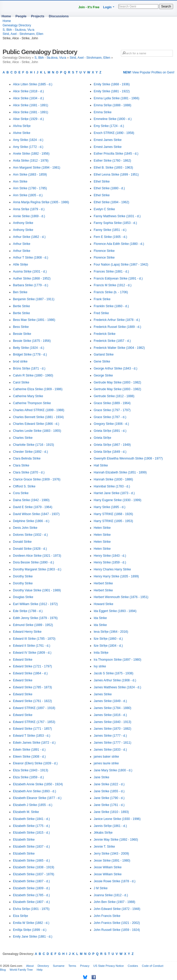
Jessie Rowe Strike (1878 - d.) (115, 881)
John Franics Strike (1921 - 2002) (117, 923)
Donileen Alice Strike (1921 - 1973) (37, 556)
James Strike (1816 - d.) (110, 715)
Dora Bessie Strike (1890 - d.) (33, 562)
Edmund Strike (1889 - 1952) (33, 625)
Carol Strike (21, 382)
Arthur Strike (22, 244)
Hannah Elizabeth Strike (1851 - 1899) (120, 472)
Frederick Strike (105, 334)
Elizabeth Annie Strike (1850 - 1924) (38, 784)
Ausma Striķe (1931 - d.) (30, 272)
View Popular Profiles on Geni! (149, 72)
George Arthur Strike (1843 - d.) (115, 368)
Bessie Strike (22, 334)
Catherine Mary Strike (28, 396)
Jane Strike (101, 777)
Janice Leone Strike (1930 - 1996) (117, 819)
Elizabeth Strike (24, 840)
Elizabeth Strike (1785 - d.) (31, 895)
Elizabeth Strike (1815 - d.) (31, 833)
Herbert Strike (103, 583)
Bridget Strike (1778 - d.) (30, 355)
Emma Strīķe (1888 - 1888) (113, 105)
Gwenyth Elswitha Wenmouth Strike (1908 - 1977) (128, 458)
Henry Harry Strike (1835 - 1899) (116, 576)
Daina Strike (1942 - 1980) (31, 500)
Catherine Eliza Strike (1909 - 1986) (38, 389)
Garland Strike (104, 355)
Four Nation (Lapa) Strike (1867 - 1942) (121, 265)
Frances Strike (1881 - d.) (111, 272)
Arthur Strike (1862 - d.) (29, 237)
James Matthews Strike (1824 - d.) (117, 687)
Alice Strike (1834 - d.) (28, 98)
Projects (38, 16)
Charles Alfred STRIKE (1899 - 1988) (39, 410)
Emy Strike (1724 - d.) (109, 126)
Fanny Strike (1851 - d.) (110, 230)
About (30, 966)
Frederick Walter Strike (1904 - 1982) (119, 348)
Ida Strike (100, 618)
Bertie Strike (21, 306)
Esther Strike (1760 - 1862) (112, 161)
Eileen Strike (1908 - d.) (29, 757)
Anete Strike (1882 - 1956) (31, 154)
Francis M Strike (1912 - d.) (113, 285)
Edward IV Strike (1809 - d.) (32, 653)
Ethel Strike (102, 182)
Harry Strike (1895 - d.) (110, 507)
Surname (59, 966)
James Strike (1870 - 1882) (113, 729)
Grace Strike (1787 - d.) (110, 417)
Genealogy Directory (17, 25)
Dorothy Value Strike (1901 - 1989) (37, 590)
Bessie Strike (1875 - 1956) (32, 341)
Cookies (133, 966)
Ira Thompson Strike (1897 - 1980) (117, 660)
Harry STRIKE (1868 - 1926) (113, 514)
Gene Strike (102, 361)
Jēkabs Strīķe (103, 833)
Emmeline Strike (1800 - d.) (113, 119)
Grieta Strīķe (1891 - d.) (110, 431)
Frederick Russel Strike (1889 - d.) (117, 327)
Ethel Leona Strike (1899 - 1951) (116, 175)
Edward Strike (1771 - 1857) (32, 729)
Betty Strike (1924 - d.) (29, 348)
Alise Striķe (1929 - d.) (28, 119)
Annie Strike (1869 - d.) (29, 216)
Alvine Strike (22, 133)
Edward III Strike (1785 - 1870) (34, 639)
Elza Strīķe (21, 916)
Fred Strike (101, 313)
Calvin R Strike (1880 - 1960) (33, 375)
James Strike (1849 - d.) (110, 701)
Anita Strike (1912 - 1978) (31, 161)
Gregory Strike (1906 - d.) (111, 424)
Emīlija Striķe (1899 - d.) (30, 930)
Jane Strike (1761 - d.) (109, 805)
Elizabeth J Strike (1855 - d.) (33, 805)
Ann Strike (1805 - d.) (28, 195)
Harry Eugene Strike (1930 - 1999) (117, 500)
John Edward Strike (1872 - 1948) (117, 909)
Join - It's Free (89, 7)
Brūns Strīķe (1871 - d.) (29, 368)
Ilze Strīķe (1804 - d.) (108, 646)
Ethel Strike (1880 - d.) (109, 188)
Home (6, 16)
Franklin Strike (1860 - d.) (111, 306)
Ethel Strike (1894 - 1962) (111, 202)
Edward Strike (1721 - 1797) (32, 666)
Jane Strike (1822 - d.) (109, 784)
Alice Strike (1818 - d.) (28, 91)
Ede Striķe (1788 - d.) (28, 611)
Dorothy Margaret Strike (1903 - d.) (37, 569)
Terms (72, 966)
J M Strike (101, 888)
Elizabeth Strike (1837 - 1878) (34, 874)
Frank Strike (102, 299)
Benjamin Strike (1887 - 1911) (34, 299)
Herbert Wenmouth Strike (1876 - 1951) (121, 597)
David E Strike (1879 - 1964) (33, 507)
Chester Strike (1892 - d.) (30, 452)
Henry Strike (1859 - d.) (110, 562)
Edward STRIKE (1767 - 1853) (34, 722)
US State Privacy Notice (109, 966)
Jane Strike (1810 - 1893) (111, 812)
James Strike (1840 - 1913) (113, 722)
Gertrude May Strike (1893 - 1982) (117, 382)
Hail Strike (101, 465)
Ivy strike (100, 666)
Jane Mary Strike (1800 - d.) (113, 770)
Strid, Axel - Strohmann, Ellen (23, 34)
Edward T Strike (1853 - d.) (32, 736)
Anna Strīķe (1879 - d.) (29, 209)
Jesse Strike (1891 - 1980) (112, 861)
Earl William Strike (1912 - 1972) (35, 604)
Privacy (85, 966)
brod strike (20, 361)
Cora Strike (21, 493)
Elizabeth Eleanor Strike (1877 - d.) (37, 798)
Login (107, 7)
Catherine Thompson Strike (32, 403)
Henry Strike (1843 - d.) (110, 556)
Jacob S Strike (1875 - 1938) (114, 673)
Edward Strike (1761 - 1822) (32, 701)
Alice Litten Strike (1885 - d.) (33, 84)
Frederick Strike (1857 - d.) (112, 341)
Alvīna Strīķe (22, 126)
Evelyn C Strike (104, 209)
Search (166, 6)
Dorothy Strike (23, 576)
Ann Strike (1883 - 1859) (30, 175)
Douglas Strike (23, 597)
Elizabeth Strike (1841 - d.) (31, 819)
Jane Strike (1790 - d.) (109, 798)
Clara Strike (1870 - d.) (29, 472)
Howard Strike (103, 604)
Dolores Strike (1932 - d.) (30, 535)
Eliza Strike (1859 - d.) (28, 777)
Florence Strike (104, 251)
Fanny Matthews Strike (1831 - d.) (117, 216)
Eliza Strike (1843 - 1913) (30, 770)
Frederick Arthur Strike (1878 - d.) (117, 320)
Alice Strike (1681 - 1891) (30, 105)
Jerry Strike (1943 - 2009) (111, 854)
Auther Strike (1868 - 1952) (32, 278)
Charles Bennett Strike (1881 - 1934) (38, 417)
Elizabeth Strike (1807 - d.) (31, 881)
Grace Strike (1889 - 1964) (112, 403)
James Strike (103, 694)
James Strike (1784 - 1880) (113, 708)
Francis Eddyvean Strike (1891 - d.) (118, 278)
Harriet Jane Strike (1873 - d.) (114, 493)
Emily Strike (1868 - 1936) (112, 84)
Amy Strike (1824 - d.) (28, 140)
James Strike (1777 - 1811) (113, 743)
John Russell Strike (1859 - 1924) (117, 930)
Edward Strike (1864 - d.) (30, 673)
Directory (43, 966)
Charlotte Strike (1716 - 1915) (33, 445)
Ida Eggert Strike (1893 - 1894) (115, 611)
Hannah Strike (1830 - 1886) (113, 479)
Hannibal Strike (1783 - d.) (112, 486)
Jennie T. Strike (104, 847)
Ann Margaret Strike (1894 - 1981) (37, 168)
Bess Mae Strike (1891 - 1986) (34, 320)
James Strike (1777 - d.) (110, 736)
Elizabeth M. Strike (26, 812)
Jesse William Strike (108, 867)
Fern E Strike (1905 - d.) (110, 237)
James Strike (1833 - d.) (110, 750)
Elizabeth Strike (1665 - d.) (31, 861)
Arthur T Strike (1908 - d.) (31, 258)
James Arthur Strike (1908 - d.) (115, 680)
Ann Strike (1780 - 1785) (30, 188)
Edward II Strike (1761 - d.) (32, 646)
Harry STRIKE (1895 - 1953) (113, 521)
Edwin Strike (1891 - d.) (29, 750)
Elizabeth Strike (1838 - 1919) (34, 867)
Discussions (59, 16)
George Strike (103, 375)
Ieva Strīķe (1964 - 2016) (111, 632)
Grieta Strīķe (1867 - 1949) (112, 445)
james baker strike (106, 757)
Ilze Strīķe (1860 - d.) (108, 639)
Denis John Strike (25, 528)
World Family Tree (21, 970)
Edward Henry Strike (27, 632)
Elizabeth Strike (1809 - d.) (31, 888)
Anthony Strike (23, 223)
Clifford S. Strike (24, 486)
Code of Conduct (153, 966)
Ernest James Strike (108, 140)
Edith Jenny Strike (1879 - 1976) (35, 618)
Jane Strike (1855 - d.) (109, 791)
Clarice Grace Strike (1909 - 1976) (37, 479)
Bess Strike (21, 327)
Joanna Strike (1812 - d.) (111, 895)
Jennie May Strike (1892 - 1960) (116, 840)
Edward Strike (23, 660)
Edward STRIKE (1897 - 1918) (34, 708)
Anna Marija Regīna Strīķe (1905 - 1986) (41, 202)
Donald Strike (22, 542)
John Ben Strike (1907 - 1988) (114, 902)
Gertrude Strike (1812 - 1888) (114, 396)
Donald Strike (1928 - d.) (30, 549)
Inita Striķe (101, 653)
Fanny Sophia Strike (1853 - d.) (115, 223)
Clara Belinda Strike (27, 458)
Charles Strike (23, 438)
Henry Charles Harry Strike (112, 569)
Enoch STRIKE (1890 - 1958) (114, 133)
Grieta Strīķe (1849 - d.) (110, 452)
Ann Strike (20, 182)
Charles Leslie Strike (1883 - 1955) (37, 431)
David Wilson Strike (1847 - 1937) (36, 514)
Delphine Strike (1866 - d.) (31, 521)
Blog (3, 970)
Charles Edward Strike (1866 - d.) (36, 424)
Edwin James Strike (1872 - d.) (34, 743)
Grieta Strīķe (102, 438)
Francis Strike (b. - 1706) (111, 292)
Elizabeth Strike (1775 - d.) (31, 826)
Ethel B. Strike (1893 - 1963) (113, 168)
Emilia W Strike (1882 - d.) (31, 923)
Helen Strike (102, 528)
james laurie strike (106, 763)
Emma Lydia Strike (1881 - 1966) (117, 98)
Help (40, 970)
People (21, 16)
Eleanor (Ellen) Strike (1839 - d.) (35, 763)
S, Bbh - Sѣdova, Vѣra (18, 30)
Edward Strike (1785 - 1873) (32, 687)
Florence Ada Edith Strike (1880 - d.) (119, 244)
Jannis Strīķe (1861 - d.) (110, 826)
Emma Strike (103, 112)
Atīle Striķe (21, 265)
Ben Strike (20, 292)
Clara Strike (21, 465)
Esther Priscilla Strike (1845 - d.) (116, 154)
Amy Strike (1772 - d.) (28, 147)
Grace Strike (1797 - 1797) (112, 410)
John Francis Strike (107, 916)
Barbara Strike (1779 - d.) (30, 285)
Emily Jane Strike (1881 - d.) (33, 937)
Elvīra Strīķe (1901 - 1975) (31, 909)
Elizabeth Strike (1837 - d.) (31, 847)
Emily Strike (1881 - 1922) (112, 91)
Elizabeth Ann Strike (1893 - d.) (35, 791)
